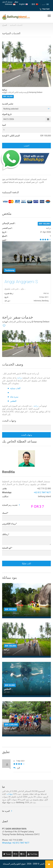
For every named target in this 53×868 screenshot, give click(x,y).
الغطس (13, 401)
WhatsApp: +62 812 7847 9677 (16, 843)
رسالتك (6, 534)
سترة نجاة (14, 397)
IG (24, 854)
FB (16, 854)
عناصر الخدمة (8, 104)
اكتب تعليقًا (26, 564)
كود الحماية (7, 548)
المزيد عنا (6, 811)
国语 (35, 4)
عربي (45, 4)
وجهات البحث (26, 435)
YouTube (33, 854)
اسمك (5, 513)
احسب (26, 146)
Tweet (8, 854)
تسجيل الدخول (7, 2)
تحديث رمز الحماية (10, 505)
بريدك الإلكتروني (9, 524)
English (24, 4)
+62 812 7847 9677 (42, 492)
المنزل (5, 25)
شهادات (10, 794)
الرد (17, 768)
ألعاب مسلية (15, 388)
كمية (4, 125)
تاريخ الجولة (7, 114)
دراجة (20, 378)
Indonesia (10, 4)
